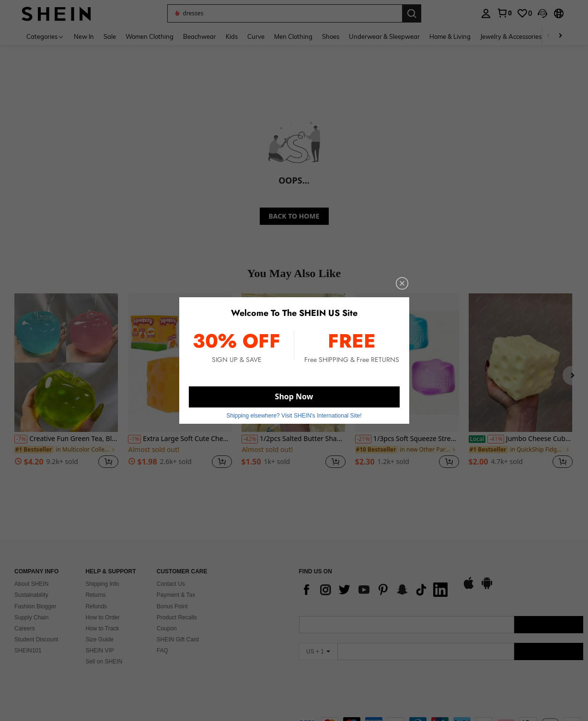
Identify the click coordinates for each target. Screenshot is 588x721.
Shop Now (294, 396)
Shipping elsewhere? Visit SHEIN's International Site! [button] (294, 416)
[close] (402, 283)
